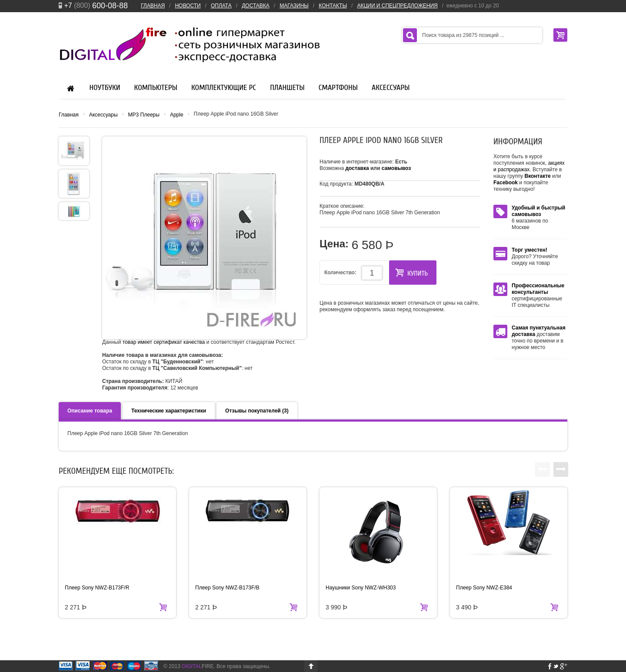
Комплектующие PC (224, 88)
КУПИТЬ (411, 273)
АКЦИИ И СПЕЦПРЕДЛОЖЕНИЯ (397, 6)
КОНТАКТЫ (333, 6)
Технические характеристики (169, 411)
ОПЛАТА (221, 6)
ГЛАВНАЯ (153, 6)
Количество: (340, 273)
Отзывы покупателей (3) (257, 411)
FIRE (198, 666)
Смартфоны (338, 88)
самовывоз (396, 168)
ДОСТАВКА (256, 6)
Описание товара (90, 411)
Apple (177, 115)
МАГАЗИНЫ (294, 6)
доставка (357, 168)
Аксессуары (391, 88)
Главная (69, 115)
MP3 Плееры (144, 115)
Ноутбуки (105, 88)
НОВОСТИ (188, 6)
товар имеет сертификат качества (164, 342)
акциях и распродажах (529, 166)
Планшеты (287, 88)
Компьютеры (156, 88)
